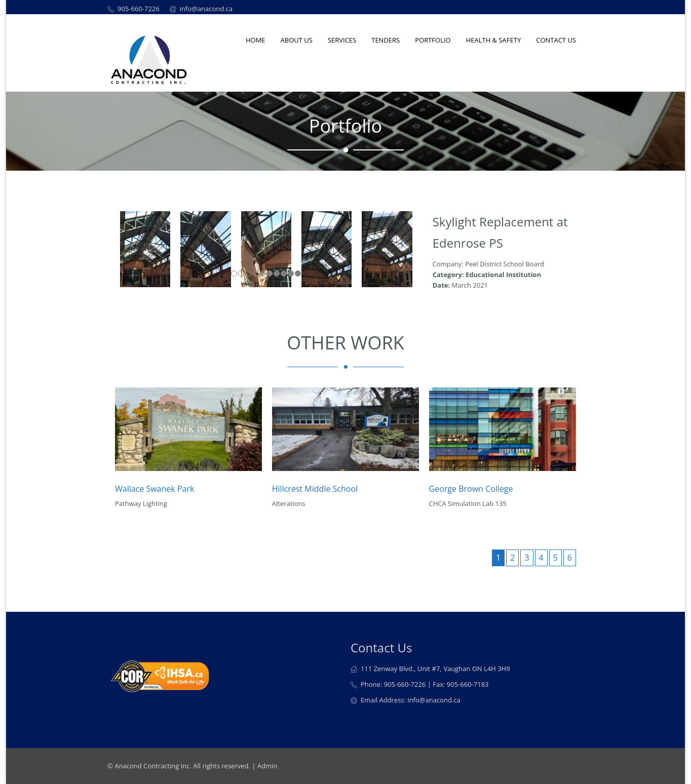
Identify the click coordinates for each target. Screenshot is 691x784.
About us (297, 40)
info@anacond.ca (206, 9)
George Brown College (471, 489)
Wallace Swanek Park (155, 489)
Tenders (386, 40)
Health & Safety (494, 40)
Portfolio (433, 40)
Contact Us (556, 40)
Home (256, 40)
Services (342, 40)
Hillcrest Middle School (315, 489)
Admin (267, 766)
